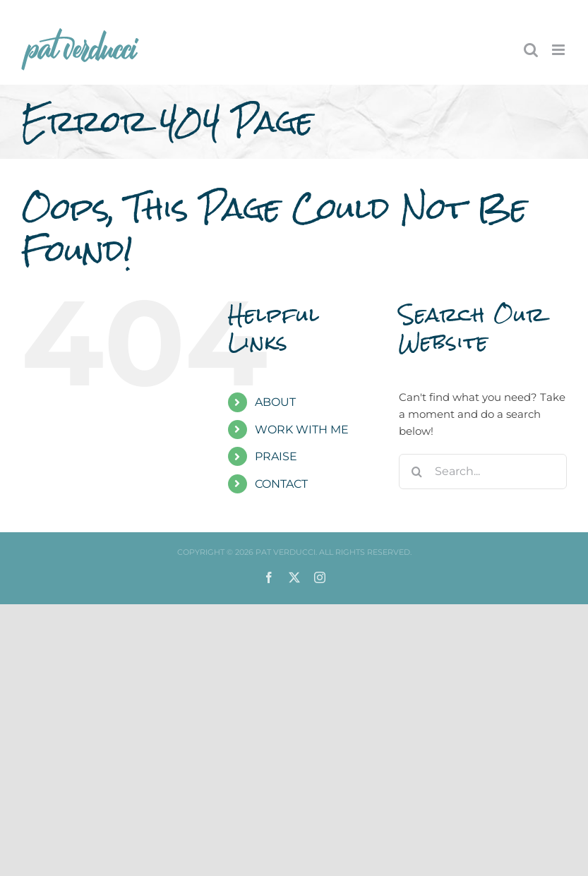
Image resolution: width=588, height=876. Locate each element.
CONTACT (281, 484)
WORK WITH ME (302, 430)
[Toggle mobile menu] (559, 50)
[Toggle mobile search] (531, 50)
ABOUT (275, 402)
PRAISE (276, 456)
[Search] (416, 472)
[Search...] (483, 472)
